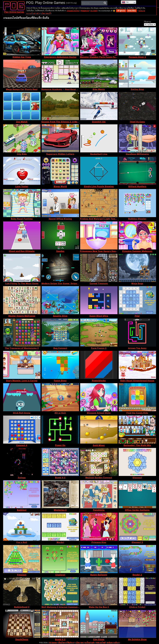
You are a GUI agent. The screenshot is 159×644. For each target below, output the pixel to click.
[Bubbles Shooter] (137, 203)
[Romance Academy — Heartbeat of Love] (60, 74)
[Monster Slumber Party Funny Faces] (99, 41)
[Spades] (60, 235)
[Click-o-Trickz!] (137, 591)
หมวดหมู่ (94, 11)
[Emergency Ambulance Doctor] (60, 41)
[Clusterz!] (60, 559)
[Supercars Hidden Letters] (60, 138)
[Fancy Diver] (60, 365)
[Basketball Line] (99, 138)
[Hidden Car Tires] (22, 41)
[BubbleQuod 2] (22, 591)
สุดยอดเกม (85, 11)
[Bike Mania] (99, 74)
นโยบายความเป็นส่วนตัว (85, 643)
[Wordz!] (60, 527)
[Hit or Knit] (60, 397)
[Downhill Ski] (99, 106)
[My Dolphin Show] (137, 624)
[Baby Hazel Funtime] (22, 203)
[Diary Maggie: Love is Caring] (22, 365)
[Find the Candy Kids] (137, 397)
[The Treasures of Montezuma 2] (22, 333)
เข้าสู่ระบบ (121, 11)
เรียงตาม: (148, 22)
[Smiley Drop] (137, 74)
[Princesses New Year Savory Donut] (99, 235)
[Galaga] (22, 462)
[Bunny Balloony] (99, 559)
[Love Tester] (22, 171)
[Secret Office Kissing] (60, 203)
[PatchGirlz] (99, 494)
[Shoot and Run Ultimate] (22, 235)
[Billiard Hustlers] (137, 171)
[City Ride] (22, 138)
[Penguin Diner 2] (137, 41)
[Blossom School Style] (99, 397)
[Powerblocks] (99, 365)
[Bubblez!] (22, 494)
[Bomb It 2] (60, 462)
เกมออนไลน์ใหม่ (73, 11)
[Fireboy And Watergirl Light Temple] (99, 203)
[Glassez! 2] (137, 527)
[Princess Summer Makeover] (137, 235)
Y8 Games (53, 643)
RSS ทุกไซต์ (101, 643)
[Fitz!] (137, 300)
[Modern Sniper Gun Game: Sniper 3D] (60, 268)
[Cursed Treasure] (99, 268)
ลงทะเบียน (132, 11)
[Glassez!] (137, 462)
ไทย (125, 2)
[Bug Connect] (60, 333)
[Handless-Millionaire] (137, 138)
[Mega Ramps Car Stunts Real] (22, 74)
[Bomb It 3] (60, 624)
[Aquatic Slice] (60, 300)
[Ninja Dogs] (137, 268)
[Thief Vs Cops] (137, 106)
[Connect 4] (22, 430)
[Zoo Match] (22, 106)
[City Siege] (99, 624)
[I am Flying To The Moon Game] (22, 268)
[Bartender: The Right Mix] (137, 430)
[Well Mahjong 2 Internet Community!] (60, 591)
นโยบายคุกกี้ (46, 13)
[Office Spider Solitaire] (137, 494)
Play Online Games (14, 12)
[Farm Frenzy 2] (99, 333)
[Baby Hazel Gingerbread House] (137, 365)
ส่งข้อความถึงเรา (113, 643)
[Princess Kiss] (99, 527)
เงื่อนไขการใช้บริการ (66, 643)
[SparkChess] (22, 624)
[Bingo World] (60, 171)
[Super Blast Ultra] (99, 300)
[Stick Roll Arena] (22, 397)
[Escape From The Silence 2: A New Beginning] (60, 106)
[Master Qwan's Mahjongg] (22, 300)
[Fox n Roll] (22, 527)
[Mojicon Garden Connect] (99, 462)
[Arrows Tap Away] (137, 333)
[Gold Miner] (99, 430)
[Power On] (60, 430)
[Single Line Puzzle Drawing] (99, 171)
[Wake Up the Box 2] (99, 591)
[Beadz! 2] (137, 559)
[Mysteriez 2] (60, 494)
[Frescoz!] (22, 559)
